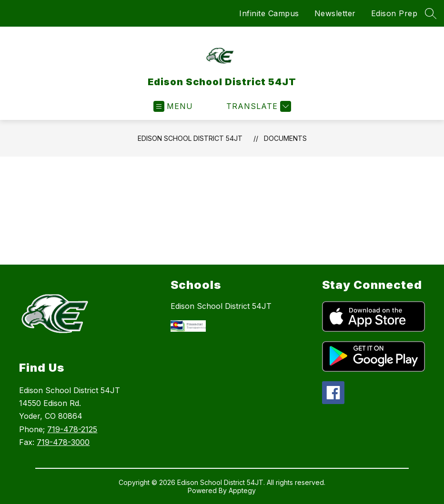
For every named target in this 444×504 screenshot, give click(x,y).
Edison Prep (394, 13)
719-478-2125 (72, 429)
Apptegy (242, 490)
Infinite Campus (269, 13)
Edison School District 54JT (190, 138)
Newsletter (335, 13)
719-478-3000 (63, 442)
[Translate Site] (257, 106)
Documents (285, 138)
